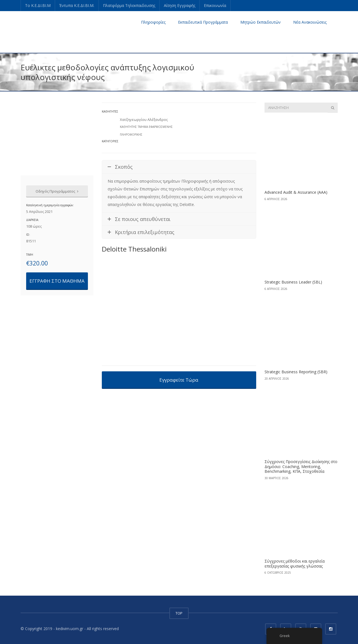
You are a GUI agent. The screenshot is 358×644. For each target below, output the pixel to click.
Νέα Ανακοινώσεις (310, 22)
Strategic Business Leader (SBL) (293, 282)
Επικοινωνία (215, 5)
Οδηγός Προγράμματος (57, 191)
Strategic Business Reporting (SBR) (296, 372)
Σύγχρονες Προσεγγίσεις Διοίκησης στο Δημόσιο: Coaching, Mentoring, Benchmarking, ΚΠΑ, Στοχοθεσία (301, 466)
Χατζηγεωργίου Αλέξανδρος (144, 120)
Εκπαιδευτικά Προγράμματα (203, 22)
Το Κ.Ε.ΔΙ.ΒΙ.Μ (38, 5)
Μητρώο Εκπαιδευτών (261, 22)
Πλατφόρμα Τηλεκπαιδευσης (129, 5)
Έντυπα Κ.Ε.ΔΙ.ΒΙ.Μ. (77, 5)
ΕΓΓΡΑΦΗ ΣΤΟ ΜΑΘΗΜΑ (57, 281)
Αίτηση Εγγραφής (180, 5)
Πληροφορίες (153, 22)
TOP (179, 613)
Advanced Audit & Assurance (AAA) (296, 192)
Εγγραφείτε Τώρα (179, 380)
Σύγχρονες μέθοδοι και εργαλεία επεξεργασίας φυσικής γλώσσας (295, 564)
